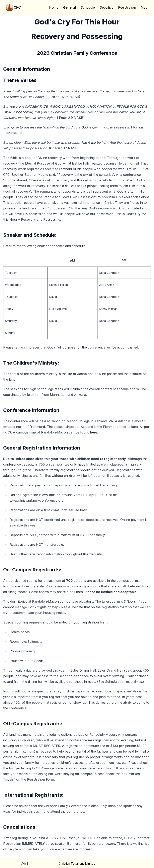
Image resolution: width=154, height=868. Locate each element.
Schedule (88, 7)
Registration (127, 7)
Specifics (106, 7)
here (94, 432)
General (69, 7)
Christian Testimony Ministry (77, 863)
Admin (25, 863)
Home (54, 7)
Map (144, 7)
